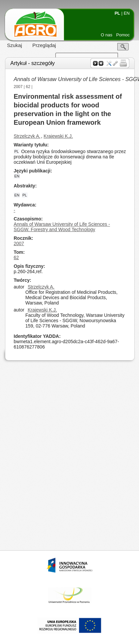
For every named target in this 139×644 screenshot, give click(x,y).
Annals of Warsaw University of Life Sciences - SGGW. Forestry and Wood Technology (62, 227)
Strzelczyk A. (27, 136)
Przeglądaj (44, 45)
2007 (18, 87)
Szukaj (14, 45)
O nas (106, 35)
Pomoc (123, 35)
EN (127, 13)
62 (28, 87)
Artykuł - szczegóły (32, 63)
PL (117, 13)
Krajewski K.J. (58, 136)
